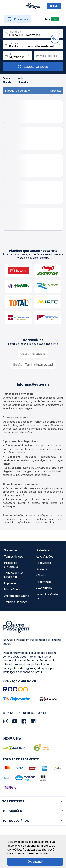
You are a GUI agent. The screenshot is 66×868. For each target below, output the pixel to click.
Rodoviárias (43, 563)
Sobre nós (11, 550)
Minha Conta (12, 589)
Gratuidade (43, 550)
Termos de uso (14, 556)
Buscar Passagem (33, 67)
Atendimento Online (17, 596)
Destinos (41, 569)
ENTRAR (54, 6)
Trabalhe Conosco (16, 602)
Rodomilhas (43, 582)
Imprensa (10, 583)
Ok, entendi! (35, 862)
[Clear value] (29, 56)
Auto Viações (44, 556)
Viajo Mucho (44, 588)
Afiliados (41, 575)
